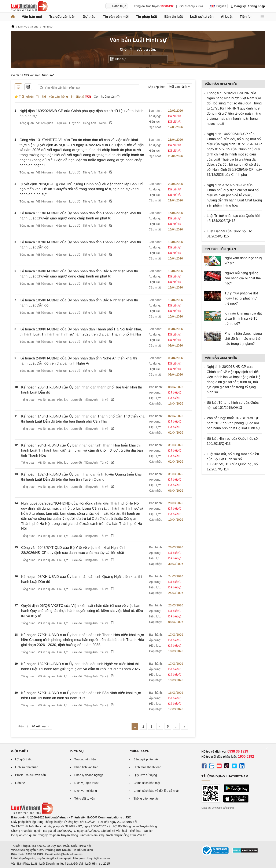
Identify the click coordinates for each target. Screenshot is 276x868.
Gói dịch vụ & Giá (191, 6)
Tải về (103, 123)
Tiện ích (246, 17)
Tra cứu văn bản (62, 17)
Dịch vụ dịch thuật (86, 783)
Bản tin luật (174, 17)
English (218, 6)
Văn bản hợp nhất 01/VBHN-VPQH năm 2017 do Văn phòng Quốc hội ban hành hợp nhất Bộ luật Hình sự (233, 423)
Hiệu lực (61, 123)
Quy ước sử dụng (145, 775)
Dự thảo (89, 17)
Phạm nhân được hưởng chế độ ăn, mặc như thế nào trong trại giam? (243, 339)
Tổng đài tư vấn (85, 799)
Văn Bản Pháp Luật (24, 864)
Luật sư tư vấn (202, 17)
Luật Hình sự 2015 (97, 864)
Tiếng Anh (89, 123)
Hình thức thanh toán (147, 767)
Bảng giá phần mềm (147, 759)
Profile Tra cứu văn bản (31, 775)
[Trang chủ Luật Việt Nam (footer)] (32, 813)
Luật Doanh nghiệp (52, 864)
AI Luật (227, 17)
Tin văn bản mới (116, 17)
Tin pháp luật (146, 17)
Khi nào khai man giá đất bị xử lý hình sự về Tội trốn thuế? (243, 318)
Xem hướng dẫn (107, 97)
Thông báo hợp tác (146, 799)
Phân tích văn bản (86, 767)
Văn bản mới (32, 17)
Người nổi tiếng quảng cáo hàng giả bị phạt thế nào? (243, 278)
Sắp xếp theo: (157, 87)
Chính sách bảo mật (147, 783)
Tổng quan (27, 123)
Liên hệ (20, 783)
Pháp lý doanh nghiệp (89, 775)
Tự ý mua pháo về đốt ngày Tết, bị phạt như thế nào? (241, 298)
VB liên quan (45, 123)
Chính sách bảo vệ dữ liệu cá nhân (156, 791)
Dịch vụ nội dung (86, 791)
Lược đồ (75, 123)
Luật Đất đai (75, 864)
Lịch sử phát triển (27, 767)
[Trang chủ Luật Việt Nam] (29, 6)
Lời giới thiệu (24, 759)
